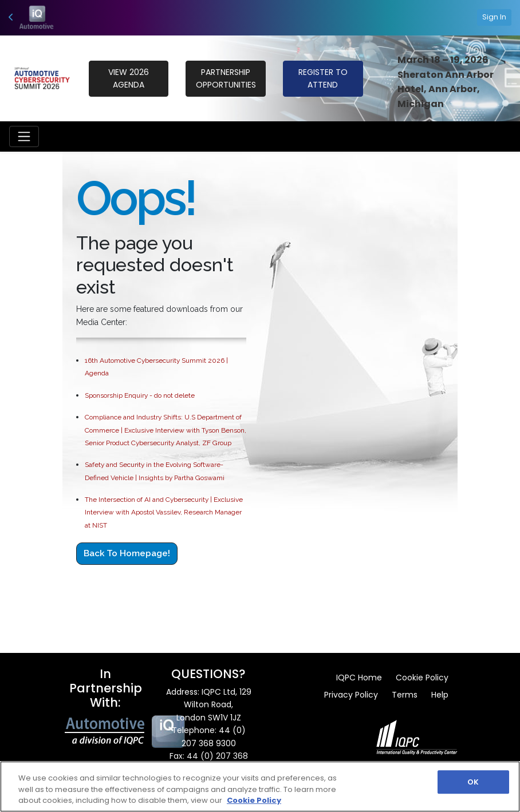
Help (440, 695)
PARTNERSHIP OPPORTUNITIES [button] (226, 78)
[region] (260, 787)
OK (473, 782)
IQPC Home (359, 678)
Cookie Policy (422, 678)
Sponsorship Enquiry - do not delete (140, 395)
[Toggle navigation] (24, 136)
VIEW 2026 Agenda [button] (129, 78)
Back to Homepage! (127, 553)
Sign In (494, 17)
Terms (405, 695)
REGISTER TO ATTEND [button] (323, 78)
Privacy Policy (351, 695)
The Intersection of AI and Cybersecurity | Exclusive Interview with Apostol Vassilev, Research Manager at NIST (164, 512)
